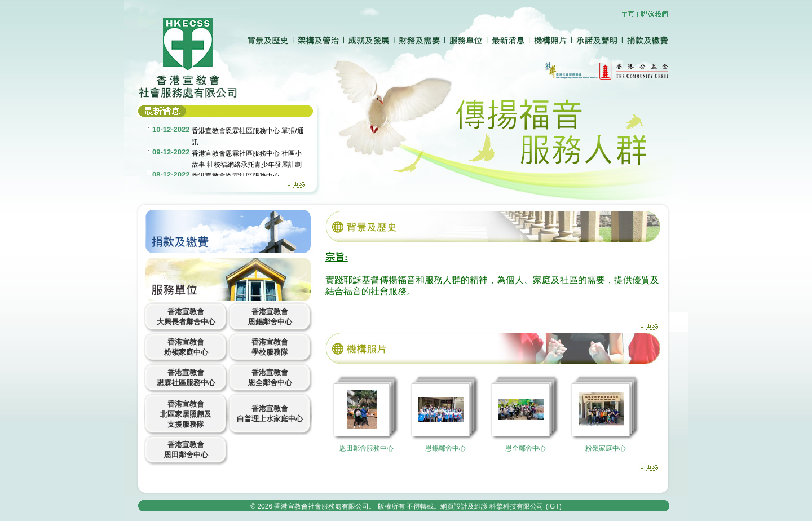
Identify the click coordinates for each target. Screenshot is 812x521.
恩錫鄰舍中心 (445, 448)
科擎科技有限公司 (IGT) (525, 506)
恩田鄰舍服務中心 (367, 448)
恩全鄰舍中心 (526, 448)
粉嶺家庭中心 (606, 448)
